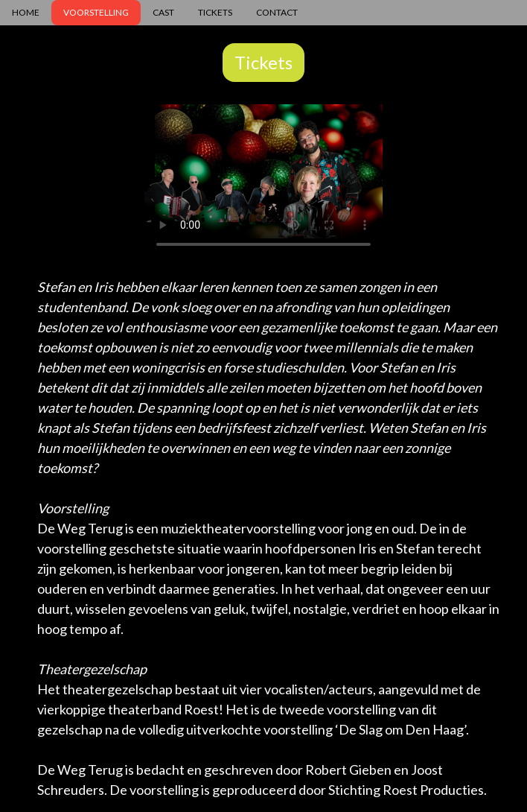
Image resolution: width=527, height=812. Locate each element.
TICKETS (215, 12)
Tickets (263, 62)
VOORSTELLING (96, 12)
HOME (26, 12)
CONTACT (277, 12)
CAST (163, 12)
